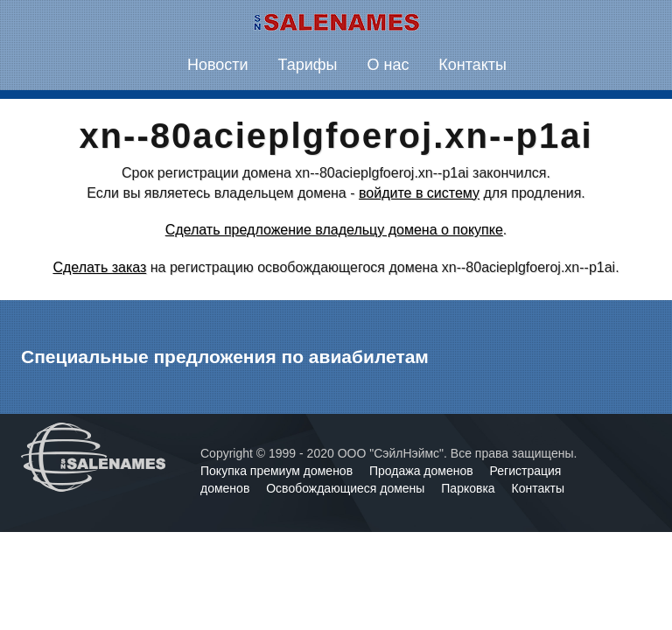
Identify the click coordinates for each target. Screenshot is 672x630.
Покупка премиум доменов (278, 471)
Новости (218, 65)
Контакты (472, 65)
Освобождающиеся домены (347, 488)
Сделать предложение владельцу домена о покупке (334, 230)
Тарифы (308, 65)
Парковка (469, 488)
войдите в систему (419, 193)
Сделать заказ (99, 267)
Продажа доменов (423, 471)
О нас (388, 65)
